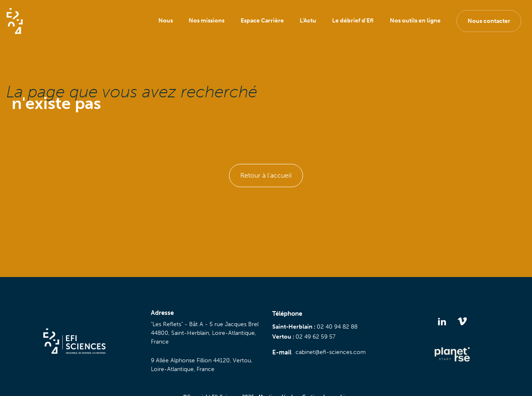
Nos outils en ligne (415, 21)
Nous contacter (489, 21)
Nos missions (207, 21)
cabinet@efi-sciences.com (331, 352)
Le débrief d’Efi (353, 21)
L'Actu (308, 21)
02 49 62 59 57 (315, 337)
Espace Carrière (262, 21)
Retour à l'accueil (266, 175)
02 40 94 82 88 (337, 327)
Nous (166, 21)
